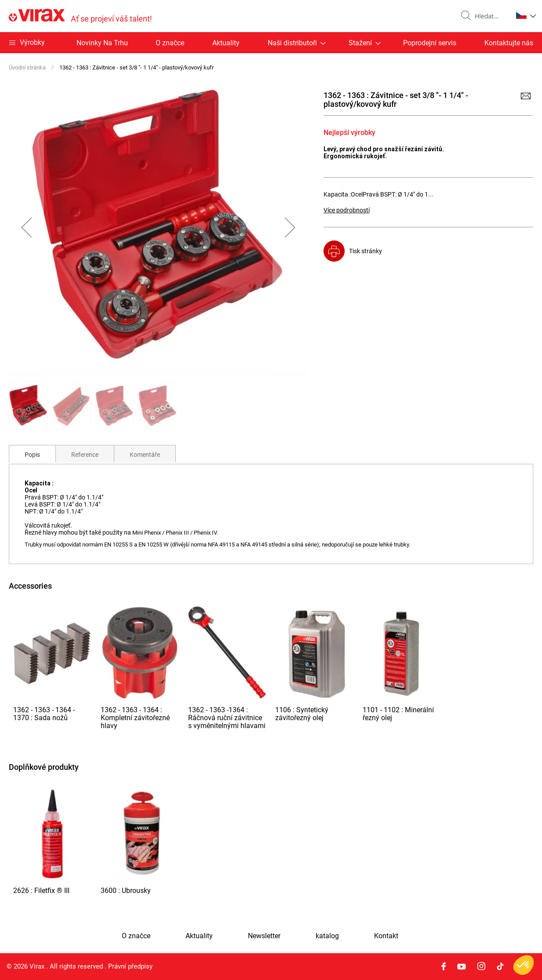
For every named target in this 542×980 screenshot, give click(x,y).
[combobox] (490, 16)
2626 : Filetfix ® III (41, 891)
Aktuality (226, 43)
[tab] (32, 454)
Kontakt (386, 936)
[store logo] (80, 16)
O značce (170, 43)
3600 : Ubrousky (126, 891)
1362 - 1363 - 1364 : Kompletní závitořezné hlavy (135, 718)
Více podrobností (347, 210)
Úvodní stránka (27, 67)
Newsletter (264, 936)
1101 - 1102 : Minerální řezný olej (398, 714)
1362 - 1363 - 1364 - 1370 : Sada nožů (44, 714)
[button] (526, 15)
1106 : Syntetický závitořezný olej (302, 714)
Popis (32, 455)
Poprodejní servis (430, 43)
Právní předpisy (130, 966)
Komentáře (145, 455)
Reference (85, 455)
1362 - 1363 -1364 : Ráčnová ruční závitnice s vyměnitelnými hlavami (227, 718)
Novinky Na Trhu (102, 43)
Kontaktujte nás (509, 43)
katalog (327, 936)
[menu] (271, 43)
